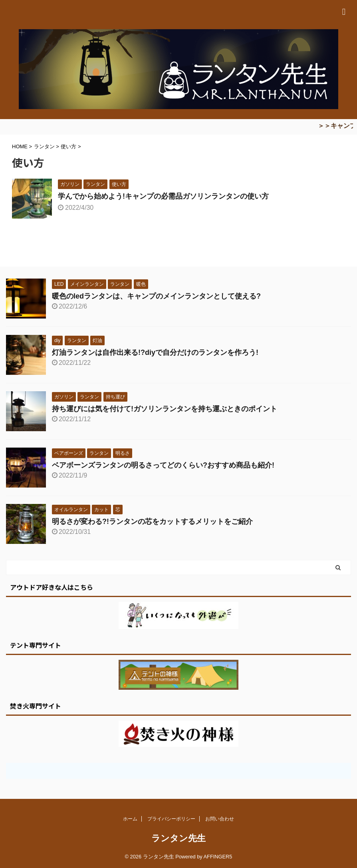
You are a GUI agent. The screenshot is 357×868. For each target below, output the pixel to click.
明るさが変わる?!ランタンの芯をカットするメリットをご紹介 (152, 522)
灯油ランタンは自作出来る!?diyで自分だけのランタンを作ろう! (155, 352)
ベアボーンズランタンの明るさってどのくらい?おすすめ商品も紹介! (163, 465)
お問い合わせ (220, 819)
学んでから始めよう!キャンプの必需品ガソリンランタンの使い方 (163, 196)
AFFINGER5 (218, 857)
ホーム (130, 819)
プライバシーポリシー (171, 819)
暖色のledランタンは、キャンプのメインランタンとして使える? (156, 296)
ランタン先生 (178, 838)
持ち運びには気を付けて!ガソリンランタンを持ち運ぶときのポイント (165, 409)
